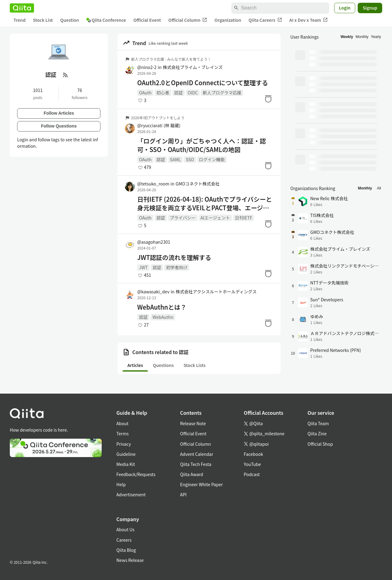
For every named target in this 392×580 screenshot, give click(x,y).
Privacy (124, 444)
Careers (124, 540)
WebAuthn (163, 317)
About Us (125, 529)
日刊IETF (243, 218)
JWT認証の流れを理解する (174, 258)
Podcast (252, 474)
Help (121, 484)
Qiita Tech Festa (196, 464)
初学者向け (177, 267)
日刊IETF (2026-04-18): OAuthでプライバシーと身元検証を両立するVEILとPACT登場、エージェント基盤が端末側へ (205, 204)
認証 (179, 93)
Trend (19, 20)
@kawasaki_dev (153, 292)
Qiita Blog (126, 550)
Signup (370, 8)
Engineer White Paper (202, 484)
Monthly (362, 37)
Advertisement (131, 494)
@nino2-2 (147, 67)
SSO (190, 159)
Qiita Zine (317, 433)
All (379, 188)
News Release (130, 560)
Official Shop (320, 444)
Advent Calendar (197, 454)
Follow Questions (59, 126)
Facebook (253, 454)
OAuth (145, 93)
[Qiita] (22, 8)
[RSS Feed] (66, 75)
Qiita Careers (265, 20)
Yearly (376, 37)
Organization (228, 20)
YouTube (252, 464)
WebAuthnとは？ (162, 307)
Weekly (347, 37)
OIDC (193, 93)
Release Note (193, 423)
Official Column (188, 20)
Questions (163, 365)
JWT (143, 267)
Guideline (126, 454)
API (183, 494)
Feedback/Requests (136, 474)
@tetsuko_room (153, 184)
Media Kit (126, 464)
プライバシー (183, 218)
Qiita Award (192, 474)
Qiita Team (318, 423)
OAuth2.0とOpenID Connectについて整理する (203, 83)
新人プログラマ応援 (222, 93)
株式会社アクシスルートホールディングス (216, 292)
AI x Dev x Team (309, 20)
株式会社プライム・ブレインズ (192, 67)
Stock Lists (194, 365)
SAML (175, 159)
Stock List (43, 20)
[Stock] (268, 99)
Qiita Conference (106, 20)
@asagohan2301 (154, 242)
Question (70, 20)
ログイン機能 (212, 159)
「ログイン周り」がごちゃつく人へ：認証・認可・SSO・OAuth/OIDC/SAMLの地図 (202, 145)
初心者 (163, 93)
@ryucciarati (159, 125)
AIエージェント (215, 218)
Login (345, 8)
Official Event (147, 20)
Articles (135, 365)
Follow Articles (59, 113)
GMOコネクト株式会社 (197, 184)
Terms (123, 433)
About (122, 423)
